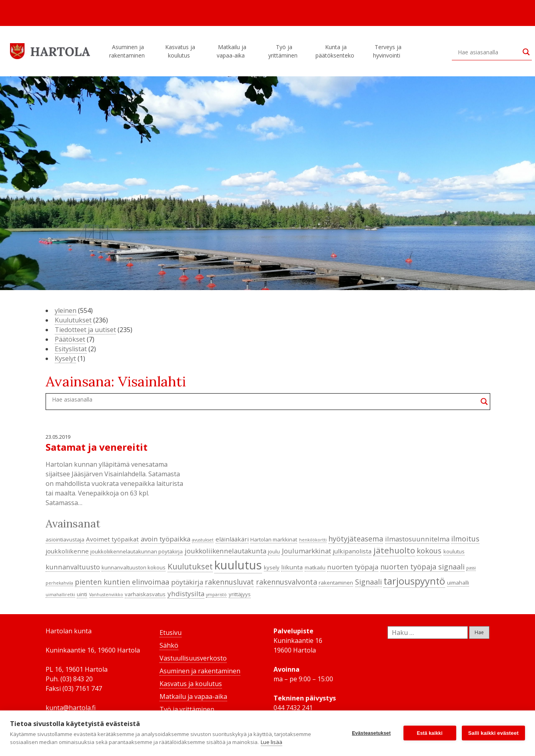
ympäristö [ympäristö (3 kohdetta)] (216, 595)
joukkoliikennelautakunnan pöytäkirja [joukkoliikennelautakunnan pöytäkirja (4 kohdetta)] (137, 551)
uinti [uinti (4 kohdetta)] (82, 594)
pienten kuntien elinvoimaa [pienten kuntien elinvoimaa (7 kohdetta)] (122, 582)
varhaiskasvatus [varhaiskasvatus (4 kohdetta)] (145, 594)
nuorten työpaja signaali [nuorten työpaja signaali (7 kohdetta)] (422, 567)
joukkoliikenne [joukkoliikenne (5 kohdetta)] (67, 551)
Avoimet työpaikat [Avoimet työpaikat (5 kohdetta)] (112, 539)
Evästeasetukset (371, 733)
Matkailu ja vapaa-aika (232, 51)
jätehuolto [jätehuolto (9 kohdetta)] (394, 550)
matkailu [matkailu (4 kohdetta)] (315, 567)
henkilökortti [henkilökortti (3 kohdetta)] (313, 540)
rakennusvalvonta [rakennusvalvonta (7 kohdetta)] (286, 582)
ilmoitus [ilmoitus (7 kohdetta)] (465, 539)
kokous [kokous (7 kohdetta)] (429, 551)
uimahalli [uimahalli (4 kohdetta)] (458, 583)
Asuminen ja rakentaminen (128, 51)
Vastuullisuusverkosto (193, 658)
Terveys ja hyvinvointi (388, 51)
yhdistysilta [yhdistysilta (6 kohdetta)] (186, 594)
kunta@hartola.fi (71, 708)
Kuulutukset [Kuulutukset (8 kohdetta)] (190, 566)
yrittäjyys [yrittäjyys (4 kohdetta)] (240, 594)
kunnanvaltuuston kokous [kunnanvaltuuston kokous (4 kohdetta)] (134, 567)
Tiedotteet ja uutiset (85, 330)
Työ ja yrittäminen (284, 51)
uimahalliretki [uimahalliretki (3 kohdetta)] (60, 595)
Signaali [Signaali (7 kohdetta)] (368, 582)
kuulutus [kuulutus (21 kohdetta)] (238, 565)
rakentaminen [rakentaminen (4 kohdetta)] (336, 583)
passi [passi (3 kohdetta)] (471, 568)
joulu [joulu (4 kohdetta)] (274, 551)
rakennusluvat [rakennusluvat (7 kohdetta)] (229, 582)
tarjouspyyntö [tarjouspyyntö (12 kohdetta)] (414, 581)
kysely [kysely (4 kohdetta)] (272, 567)
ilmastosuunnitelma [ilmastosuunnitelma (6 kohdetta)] (417, 539)
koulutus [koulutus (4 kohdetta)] (454, 551)
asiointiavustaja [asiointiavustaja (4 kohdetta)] (65, 539)
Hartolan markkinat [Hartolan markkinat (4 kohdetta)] (274, 539)
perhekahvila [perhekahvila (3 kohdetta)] (59, 583)
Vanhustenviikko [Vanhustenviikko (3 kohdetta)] (106, 595)
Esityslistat (71, 349)
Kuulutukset (73, 320)
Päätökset (70, 339)
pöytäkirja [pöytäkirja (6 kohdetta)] (187, 582)
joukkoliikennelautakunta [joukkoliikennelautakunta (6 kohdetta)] (226, 551)
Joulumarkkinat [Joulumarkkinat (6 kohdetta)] (306, 551)
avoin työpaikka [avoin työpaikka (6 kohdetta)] (166, 539)
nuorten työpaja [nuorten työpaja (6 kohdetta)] (353, 567)
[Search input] (488, 52)
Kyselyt (65, 358)
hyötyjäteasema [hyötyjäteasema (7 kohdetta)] (356, 539)
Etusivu (171, 633)
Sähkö (169, 645)
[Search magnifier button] (526, 52)
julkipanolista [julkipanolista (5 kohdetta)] (352, 551)
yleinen (66, 310)
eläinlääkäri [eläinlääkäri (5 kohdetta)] (232, 539)
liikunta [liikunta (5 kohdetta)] (292, 567)
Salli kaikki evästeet (493, 733)
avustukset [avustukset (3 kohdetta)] (203, 540)
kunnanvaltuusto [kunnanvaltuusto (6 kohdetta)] (73, 567)
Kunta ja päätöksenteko (336, 51)
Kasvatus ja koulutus (180, 51)
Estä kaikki (430, 733)
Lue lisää (271, 742)
